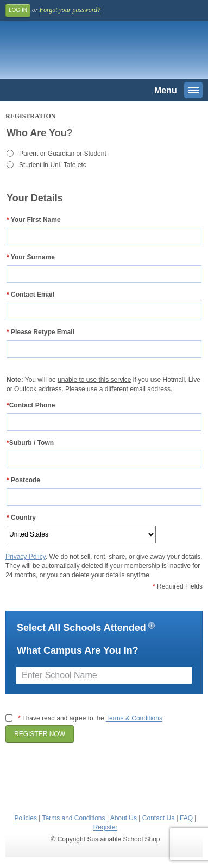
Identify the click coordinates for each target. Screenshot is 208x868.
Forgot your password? (70, 10)
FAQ (186, 818)
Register (106, 827)
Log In (18, 10)
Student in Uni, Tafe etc (53, 165)
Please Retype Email (40, 332)
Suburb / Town (30, 443)
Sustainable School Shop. (81, 53)
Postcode (23, 480)
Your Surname (31, 257)
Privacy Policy (26, 557)
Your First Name (34, 220)
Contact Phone (31, 405)
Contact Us (158, 818)
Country (21, 518)
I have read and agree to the (90, 718)
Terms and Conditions (73, 818)
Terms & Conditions (134, 718)
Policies (26, 818)
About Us (124, 818)
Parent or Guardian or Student (63, 154)
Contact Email (30, 295)
